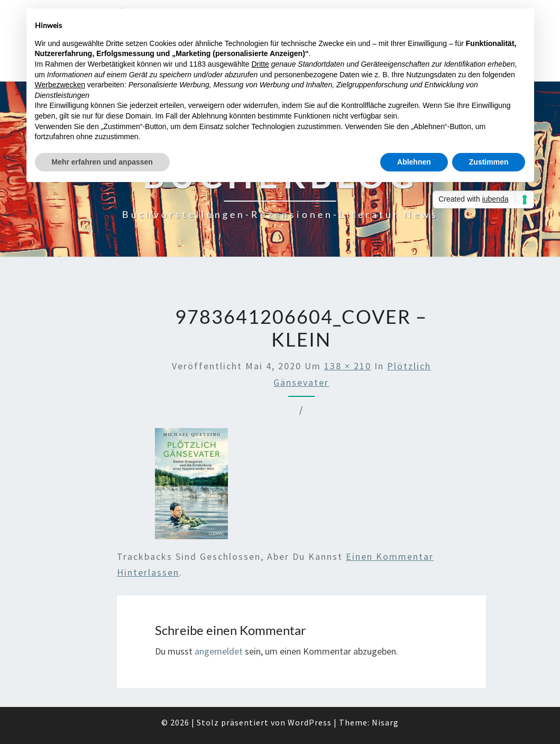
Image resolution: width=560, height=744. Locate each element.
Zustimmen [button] (489, 162)
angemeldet (219, 651)
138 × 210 (348, 366)
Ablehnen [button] (414, 162)
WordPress (310, 722)
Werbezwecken (60, 85)
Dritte (260, 64)
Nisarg (385, 722)
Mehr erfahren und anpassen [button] (102, 162)
